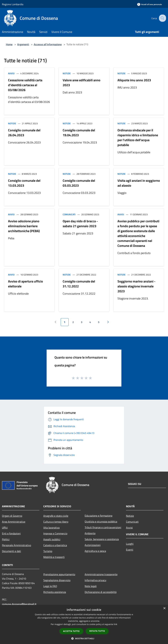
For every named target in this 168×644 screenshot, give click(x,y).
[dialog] (84, 624)
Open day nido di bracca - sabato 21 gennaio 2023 (80, 224)
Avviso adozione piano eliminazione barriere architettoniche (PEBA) (24, 226)
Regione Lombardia (13, 4)
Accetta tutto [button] (71, 631)
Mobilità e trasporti (54, 557)
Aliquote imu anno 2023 (134, 80)
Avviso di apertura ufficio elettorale (26, 284)
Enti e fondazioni (11, 533)
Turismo (48, 551)
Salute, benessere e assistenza (102, 539)
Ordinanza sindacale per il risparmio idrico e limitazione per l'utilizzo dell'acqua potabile (138, 137)
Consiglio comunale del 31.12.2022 (79, 284)
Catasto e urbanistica (55, 545)
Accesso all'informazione (48, 44)
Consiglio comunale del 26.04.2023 (24, 133)
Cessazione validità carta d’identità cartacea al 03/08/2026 (25, 85)
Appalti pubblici (52, 539)
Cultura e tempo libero (56, 522)
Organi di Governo (12, 516)
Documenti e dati (11, 551)
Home (9, 44)
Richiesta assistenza (55, 592)
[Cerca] (162, 18)
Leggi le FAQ (50, 586)
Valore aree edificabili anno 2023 (82, 83)
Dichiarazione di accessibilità (101, 592)
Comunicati (69, 214)
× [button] (164, 608)
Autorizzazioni (93, 545)
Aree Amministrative (14, 522)
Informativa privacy (95, 580)
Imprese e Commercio (55, 533)
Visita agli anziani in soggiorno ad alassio (139, 183)
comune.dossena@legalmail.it (19, 604)
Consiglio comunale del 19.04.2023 (79, 133)
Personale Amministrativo (16, 545)
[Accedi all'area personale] (149, 4)
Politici (6, 539)
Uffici (5, 528)
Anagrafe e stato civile (56, 516)
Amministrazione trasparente (101, 574)
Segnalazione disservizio (57, 580)
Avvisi (11, 73)
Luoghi (130, 544)
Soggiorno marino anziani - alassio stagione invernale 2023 (136, 286)
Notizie (67, 73)
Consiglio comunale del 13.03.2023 (24, 183)
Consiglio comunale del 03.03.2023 (79, 183)
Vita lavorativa (51, 528)
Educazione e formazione (99, 516)
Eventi (130, 550)
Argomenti (23, 44)
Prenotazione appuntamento (59, 574)
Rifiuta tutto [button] (97, 631)
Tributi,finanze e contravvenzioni (103, 527)
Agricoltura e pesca (95, 551)
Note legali (91, 586)
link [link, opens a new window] (116, 624)
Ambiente (90, 533)
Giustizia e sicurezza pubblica (101, 521)
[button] (84, 638)
